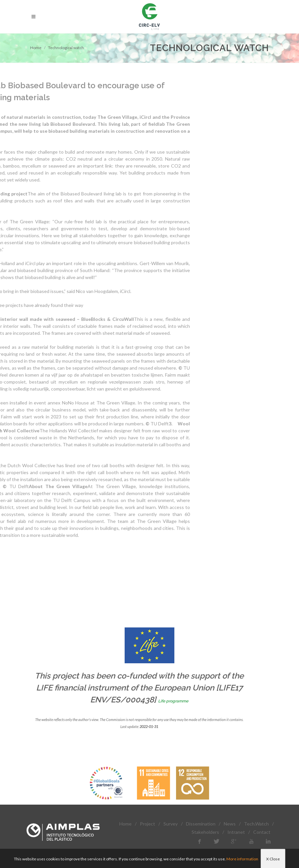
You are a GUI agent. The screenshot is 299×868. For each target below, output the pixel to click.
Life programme (173, 701)
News (230, 824)
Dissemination (201, 824)
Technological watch (66, 48)
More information (242, 859)
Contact (262, 832)
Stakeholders (205, 832)
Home (36, 48)
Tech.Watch (256, 824)
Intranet (236, 832)
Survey (171, 824)
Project (148, 824)
